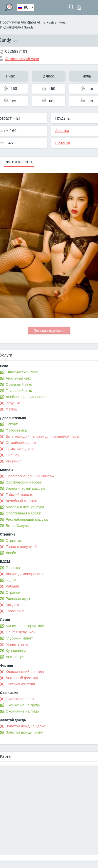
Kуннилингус (16, 651)
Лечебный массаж (21, 501)
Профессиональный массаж (30, 476)
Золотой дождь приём (24, 732)
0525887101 (16, 51)
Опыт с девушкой (21, 632)
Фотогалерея (19, 162)
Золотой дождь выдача (26, 726)
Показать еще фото (49, 331)
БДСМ (11, 580)
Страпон (13, 592)
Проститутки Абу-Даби (18, 22)
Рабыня (12, 586)
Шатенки (63, 143)
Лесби (11, 553)
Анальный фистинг (22, 678)
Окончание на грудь (23, 705)
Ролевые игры (18, 599)
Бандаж (12, 605)
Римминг (13, 461)
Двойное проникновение (27, 397)
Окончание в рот (20, 699)
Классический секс (22, 372)
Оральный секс (19, 384)
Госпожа (13, 568)
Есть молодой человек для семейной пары (42, 436)
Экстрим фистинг (20, 684)
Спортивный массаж (23, 513)
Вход (79, 7)
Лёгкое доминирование (26, 574)
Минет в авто (17, 644)
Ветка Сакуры (18, 526)
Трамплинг (15, 611)
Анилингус (15, 657)
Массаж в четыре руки (25, 507)
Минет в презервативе (25, 626)
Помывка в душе (20, 449)
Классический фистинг (25, 672)
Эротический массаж (24, 482)
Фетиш (11, 409)
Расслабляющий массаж (27, 519)
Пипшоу (12, 455)
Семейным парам (21, 443)
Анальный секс (19, 378)
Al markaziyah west (52, 22)
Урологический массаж (25, 488)
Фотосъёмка (16, 430)
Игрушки (13, 403)
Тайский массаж (20, 495)
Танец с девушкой (21, 547)
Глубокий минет (19, 638)
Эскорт (12, 424)
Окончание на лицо (22, 711)
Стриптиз (14, 540)
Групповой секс (19, 391)
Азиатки (62, 131)
